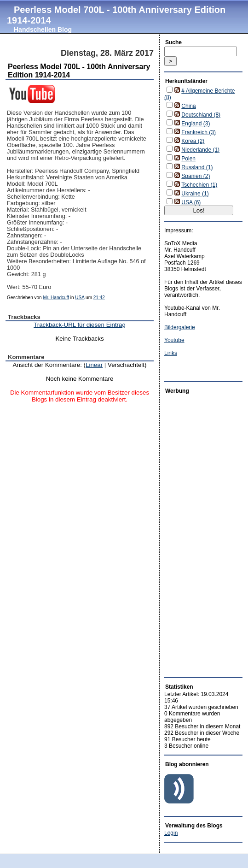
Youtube (174, 340)
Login (171, 833)
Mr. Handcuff (56, 298)
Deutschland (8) (201, 115)
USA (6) (191, 202)
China (188, 106)
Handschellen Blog (43, 30)
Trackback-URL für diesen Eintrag (80, 325)
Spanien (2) (196, 176)
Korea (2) (193, 141)
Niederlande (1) (200, 150)
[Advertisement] (192, 533)
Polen (188, 159)
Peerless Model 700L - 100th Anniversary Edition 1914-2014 (116, 15)
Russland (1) (197, 167)
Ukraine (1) (195, 194)
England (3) (196, 124)
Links (171, 353)
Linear (94, 365)
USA (80, 298)
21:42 (99, 298)
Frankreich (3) (199, 132)
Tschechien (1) (199, 185)
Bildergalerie (180, 327)
